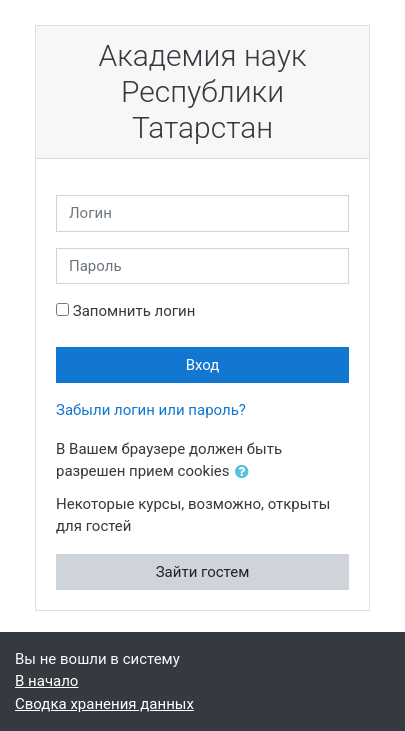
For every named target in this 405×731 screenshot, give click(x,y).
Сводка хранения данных (104, 704)
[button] (246, 472)
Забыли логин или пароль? (151, 410)
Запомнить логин (134, 311)
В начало (46, 681)
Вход (203, 365)
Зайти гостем (203, 572)
